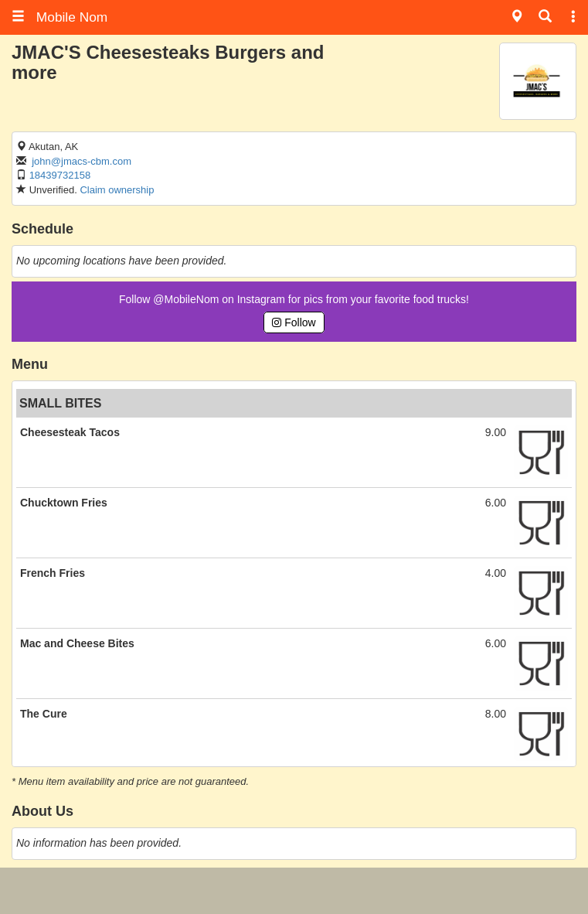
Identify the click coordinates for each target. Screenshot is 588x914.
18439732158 (60, 175)
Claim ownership (117, 190)
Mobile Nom (59, 17)
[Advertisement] (294, 891)
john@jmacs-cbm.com (82, 161)
